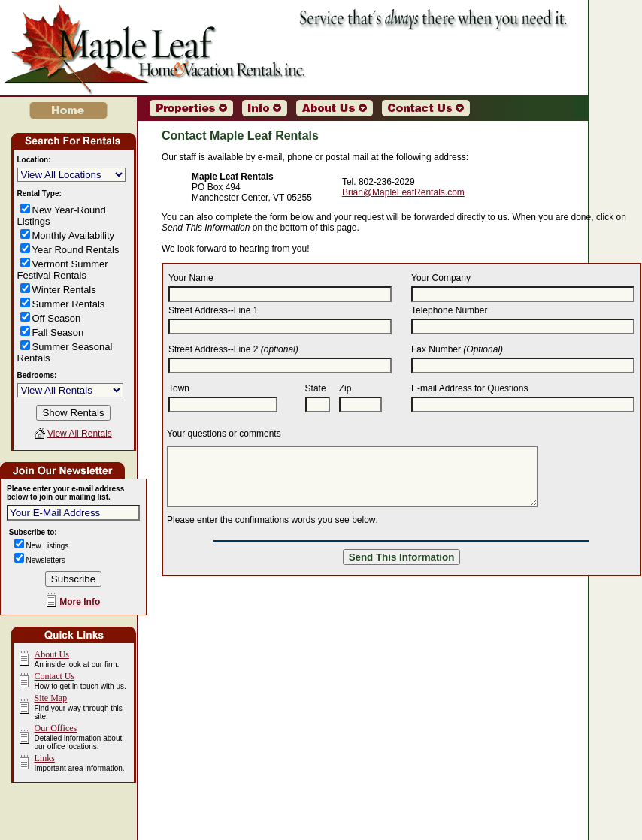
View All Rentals (80, 434)
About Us (52, 654)
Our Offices (56, 728)
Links (45, 758)
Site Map (51, 698)
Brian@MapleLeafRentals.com (403, 192)
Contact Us (55, 676)
